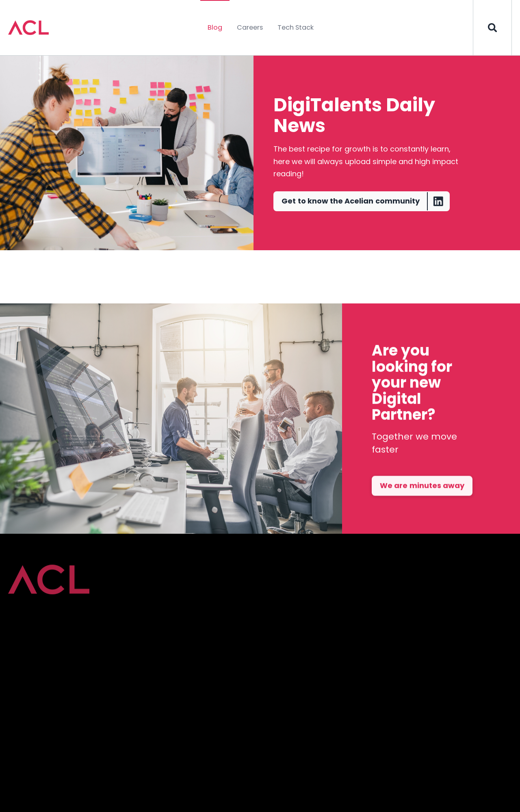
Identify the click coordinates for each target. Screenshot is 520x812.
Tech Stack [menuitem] (296, 27)
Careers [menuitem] (250, 27)
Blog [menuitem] (215, 27)
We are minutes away (422, 501)
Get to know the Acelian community (365, 201)
